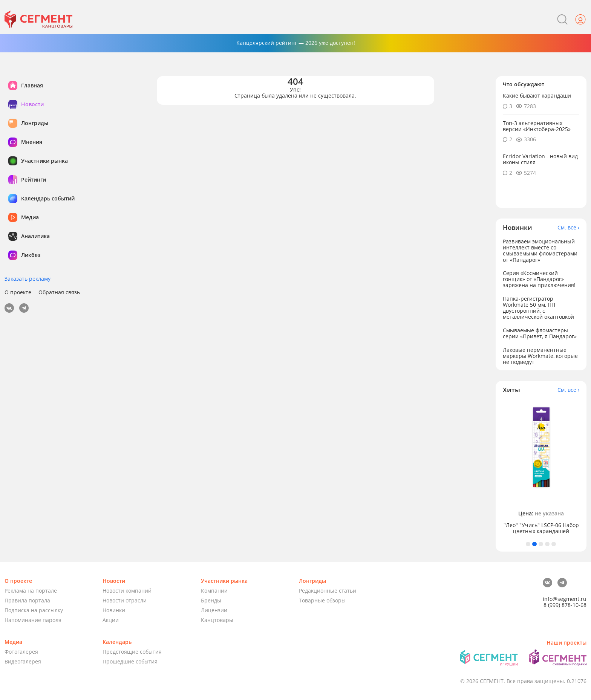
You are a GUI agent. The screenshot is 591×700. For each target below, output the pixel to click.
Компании (214, 591)
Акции (111, 620)
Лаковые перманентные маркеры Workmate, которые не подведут (540, 356)
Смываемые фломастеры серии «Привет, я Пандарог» (540, 333)
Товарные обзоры (322, 600)
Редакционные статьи (328, 591)
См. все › (568, 228)
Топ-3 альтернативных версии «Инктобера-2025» (537, 126)
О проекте (18, 292)
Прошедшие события (130, 661)
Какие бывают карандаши (537, 96)
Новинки (114, 610)
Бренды (211, 600)
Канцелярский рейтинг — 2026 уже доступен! (296, 43)
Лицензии (214, 610)
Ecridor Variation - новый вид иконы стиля (540, 159)
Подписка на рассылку (34, 610)
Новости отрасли (125, 600)
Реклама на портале (31, 591)
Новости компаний (127, 591)
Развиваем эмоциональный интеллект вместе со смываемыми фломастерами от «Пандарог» (540, 250)
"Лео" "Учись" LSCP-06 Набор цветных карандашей (541, 528)
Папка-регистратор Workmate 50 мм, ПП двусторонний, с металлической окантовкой (538, 308)
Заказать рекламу (28, 279)
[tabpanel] (541, 467)
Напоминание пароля (33, 620)
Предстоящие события (132, 652)
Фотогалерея (21, 652)
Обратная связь (59, 292)
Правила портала (27, 600)
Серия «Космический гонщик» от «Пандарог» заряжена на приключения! (539, 279)
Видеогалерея (23, 661)
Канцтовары (217, 620)
